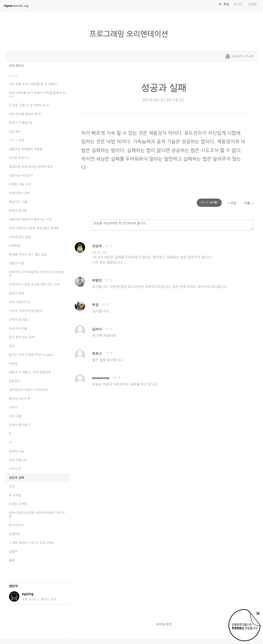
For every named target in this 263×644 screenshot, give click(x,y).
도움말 (252, 4)
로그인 (239, 4)
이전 (233, 203)
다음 (247, 203)
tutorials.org (16, 6)
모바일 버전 (164, 624)
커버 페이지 (17, 66)
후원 (226, 4)
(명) (209, 203)
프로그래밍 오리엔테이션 (131, 34)
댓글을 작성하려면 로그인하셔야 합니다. (173, 225)
